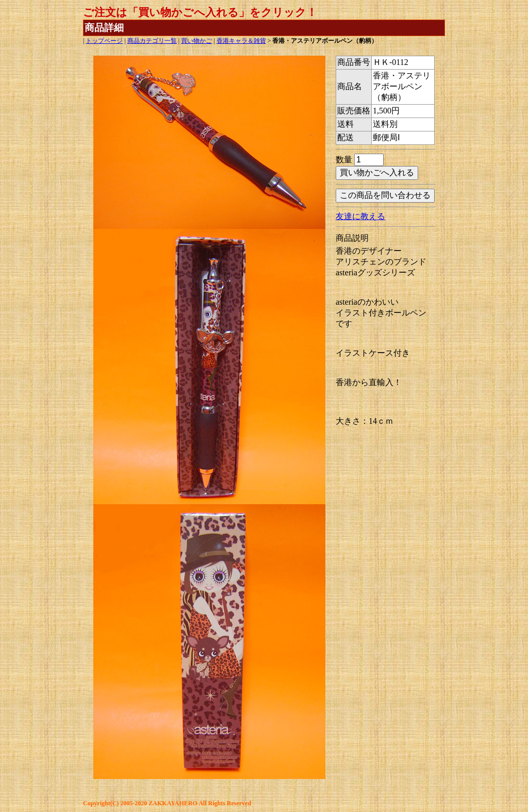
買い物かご (196, 41)
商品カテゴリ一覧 (152, 41)
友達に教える (360, 216)
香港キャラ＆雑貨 (241, 41)
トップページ (104, 41)
